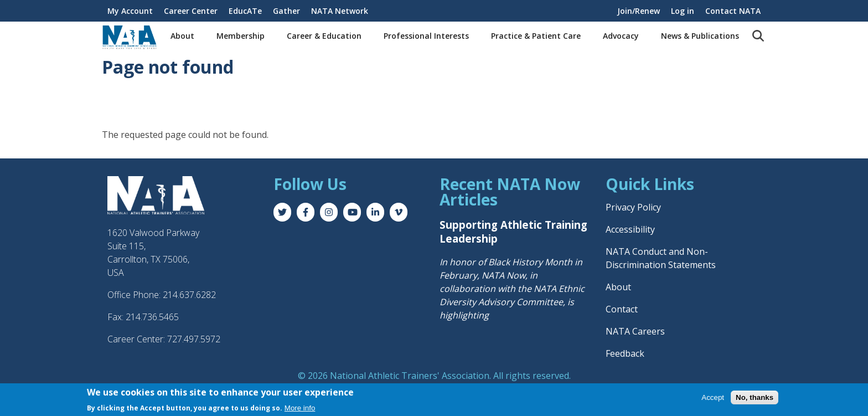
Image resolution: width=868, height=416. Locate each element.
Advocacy (621, 36)
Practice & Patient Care (536, 36)
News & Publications (700, 36)
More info (300, 409)
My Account (130, 11)
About (182, 36)
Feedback (625, 353)
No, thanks (755, 398)
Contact (622, 309)
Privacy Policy (633, 207)
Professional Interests (426, 36)
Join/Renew (639, 11)
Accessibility (630, 229)
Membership (241, 36)
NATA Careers (635, 331)
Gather (286, 11)
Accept (713, 398)
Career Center (191, 11)
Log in (683, 11)
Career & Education (324, 36)
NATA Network (340, 11)
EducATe (245, 11)
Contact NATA (733, 11)
